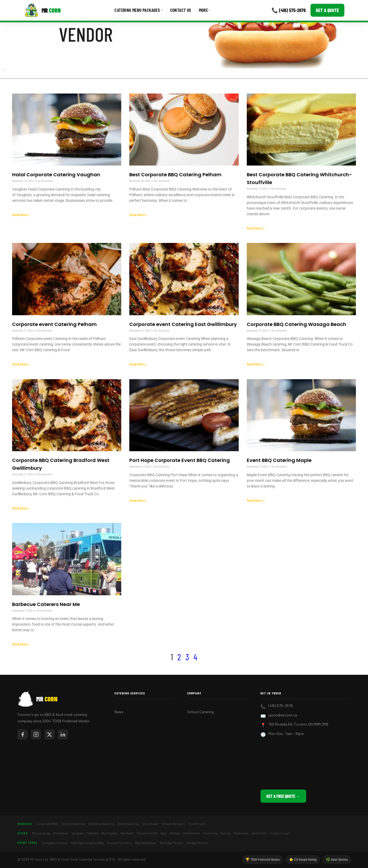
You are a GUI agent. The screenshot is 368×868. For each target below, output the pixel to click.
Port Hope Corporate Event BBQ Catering (180, 460)
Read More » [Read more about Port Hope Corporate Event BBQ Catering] (138, 501)
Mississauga (41, 833)
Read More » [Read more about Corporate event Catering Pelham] (21, 364)
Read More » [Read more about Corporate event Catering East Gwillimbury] (138, 364)
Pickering (210, 833)
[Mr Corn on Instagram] (36, 734)
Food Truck (197, 824)
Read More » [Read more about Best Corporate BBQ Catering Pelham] (138, 215)
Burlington (109, 833)
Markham (127, 833)
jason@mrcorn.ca (283, 715)
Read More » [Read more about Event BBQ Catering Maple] (256, 501)
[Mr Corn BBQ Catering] (42, 10)
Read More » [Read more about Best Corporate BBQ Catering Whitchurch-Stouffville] (256, 228)
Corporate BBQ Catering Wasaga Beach (296, 324)
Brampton (61, 833)
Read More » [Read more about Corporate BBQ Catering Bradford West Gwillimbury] (21, 508)
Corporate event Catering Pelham (54, 324)
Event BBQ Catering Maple (279, 460)
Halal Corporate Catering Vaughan (56, 175)
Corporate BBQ (47, 824)
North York (259, 833)
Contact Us (181, 10)
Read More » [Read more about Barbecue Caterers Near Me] (21, 644)
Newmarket (192, 833)
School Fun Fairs (119, 843)
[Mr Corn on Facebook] (23, 734)
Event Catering (128, 824)
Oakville (93, 833)
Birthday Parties (171, 843)
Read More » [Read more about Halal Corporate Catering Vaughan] (21, 215)
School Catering (201, 712)
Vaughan (78, 833)
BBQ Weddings (146, 843)
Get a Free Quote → (283, 796)
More (205, 10)
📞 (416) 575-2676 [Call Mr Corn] (289, 10)
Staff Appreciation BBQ (87, 843)
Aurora (225, 833)
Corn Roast (150, 824)
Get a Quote (327, 10)
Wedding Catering (101, 824)
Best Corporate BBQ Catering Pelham (175, 175)
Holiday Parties (197, 843)
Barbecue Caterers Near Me (46, 604)
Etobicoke (241, 833)
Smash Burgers (174, 824)
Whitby (175, 833)
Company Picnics (55, 843)
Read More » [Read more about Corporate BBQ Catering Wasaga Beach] (256, 364)
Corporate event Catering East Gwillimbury (183, 324)
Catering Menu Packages (138, 10)
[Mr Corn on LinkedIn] (63, 734)
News (119, 712)
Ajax (163, 833)
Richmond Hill (147, 833)
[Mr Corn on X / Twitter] (49, 734)
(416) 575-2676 (281, 706)
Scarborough (280, 833)
